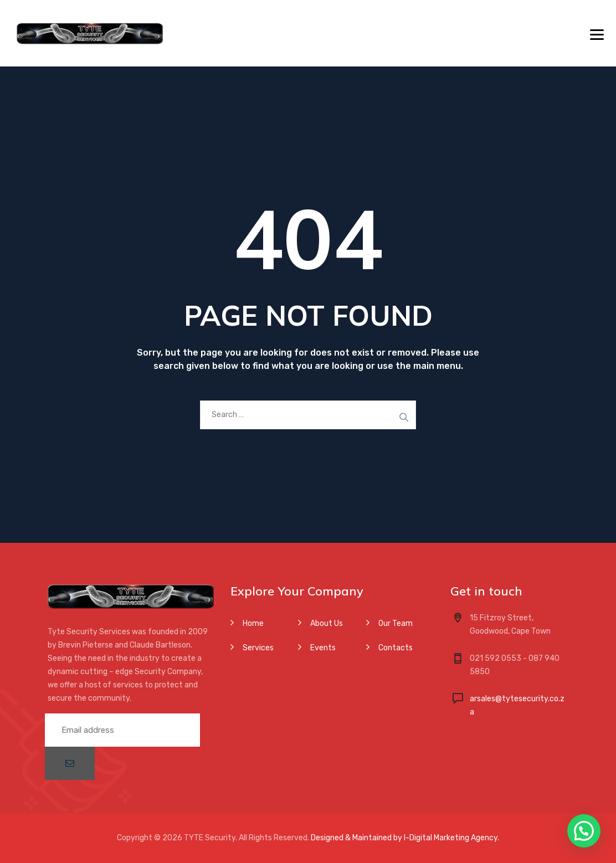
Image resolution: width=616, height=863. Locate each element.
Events (323, 648)
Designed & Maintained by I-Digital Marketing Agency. (405, 838)
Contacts (396, 648)
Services (258, 648)
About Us (327, 623)
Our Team (396, 623)
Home (253, 623)
